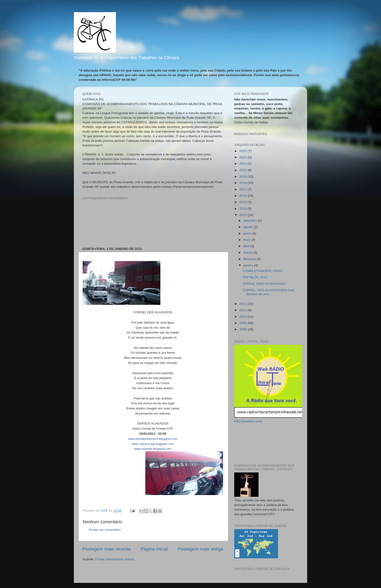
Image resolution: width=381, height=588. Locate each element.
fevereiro (250, 259)
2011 (243, 310)
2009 (243, 323)
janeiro (249, 265)
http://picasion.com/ (248, 421)
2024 (243, 157)
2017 (243, 189)
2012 (243, 304)
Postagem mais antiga (201, 549)
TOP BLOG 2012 (255, 277)
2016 (243, 196)
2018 (243, 183)
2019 (243, 176)
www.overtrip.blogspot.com (153, 449)
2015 (243, 202)
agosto (249, 227)
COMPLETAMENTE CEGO (262, 271)
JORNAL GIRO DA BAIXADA (264, 284)
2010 (243, 317)
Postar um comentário (105, 530)
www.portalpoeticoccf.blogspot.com (153, 439)
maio (247, 240)
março (248, 252)
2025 (243, 151)
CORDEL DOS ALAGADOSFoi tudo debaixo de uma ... (269, 292)
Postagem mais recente (106, 549)
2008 (243, 329)
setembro (251, 221)
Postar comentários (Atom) (115, 559)
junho (248, 233)
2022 (243, 170)
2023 (243, 164)
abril (247, 246)
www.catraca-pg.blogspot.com (153, 444)
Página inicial (154, 549)
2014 (243, 209)
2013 (243, 215)
